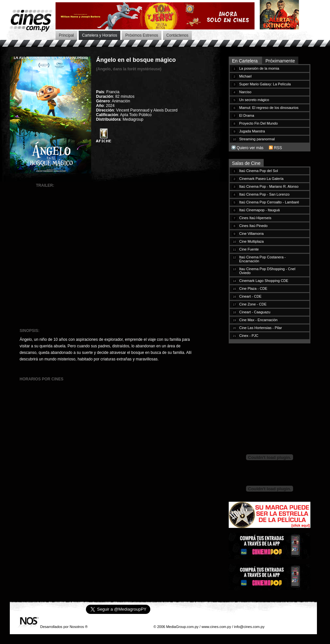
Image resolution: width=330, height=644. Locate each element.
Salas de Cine (246, 163)
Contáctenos (177, 35)
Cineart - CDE (250, 296)
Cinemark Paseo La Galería (261, 179)
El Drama (247, 115)
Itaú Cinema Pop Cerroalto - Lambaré (269, 202)
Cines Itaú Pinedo (253, 226)
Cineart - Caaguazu (255, 312)
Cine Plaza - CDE (253, 288)
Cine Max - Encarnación (258, 320)
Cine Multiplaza (251, 241)
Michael (245, 76)
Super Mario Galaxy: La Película (265, 84)
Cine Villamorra (251, 234)
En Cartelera (245, 61)
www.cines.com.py (216, 627)
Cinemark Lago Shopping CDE (264, 281)
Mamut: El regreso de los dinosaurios (269, 108)
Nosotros (77, 627)
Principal (66, 35)
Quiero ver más (250, 148)
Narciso (245, 92)
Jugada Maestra (252, 131)
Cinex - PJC (249, 336)
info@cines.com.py (249, 627)
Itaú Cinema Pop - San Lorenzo (264, 194)
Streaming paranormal (257, 139)
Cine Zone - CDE (253, 304)
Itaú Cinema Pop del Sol (259, 171)
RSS (278, 148)
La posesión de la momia (259, 68)
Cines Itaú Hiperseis (255, 218)
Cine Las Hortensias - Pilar (261, 328)
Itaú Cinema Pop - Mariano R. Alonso (269, 186)
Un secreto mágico (254, 100)
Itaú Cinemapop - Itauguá (259, 210)
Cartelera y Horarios (99, 35)
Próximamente (280, 61)
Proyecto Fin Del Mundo (258, 123)
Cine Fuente (249, 249)
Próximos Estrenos (142, 35)
